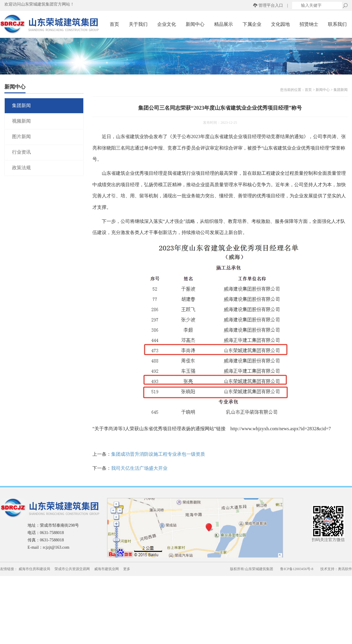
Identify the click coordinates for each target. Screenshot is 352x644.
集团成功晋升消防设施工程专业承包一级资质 (158, 454)
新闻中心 (195, 24)
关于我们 (138, 24)
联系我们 (337, 24)
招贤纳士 (309, 24)
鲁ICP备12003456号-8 (297, 569)
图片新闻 (21, 137)
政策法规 (21, 168)
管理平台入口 (271, 5)
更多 (127, 569)
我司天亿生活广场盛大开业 (139, 468)
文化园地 (280, 24)
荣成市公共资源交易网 (72, 569)
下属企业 (252, 24)
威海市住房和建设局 (34, 569)
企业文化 (167, 24)
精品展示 (224, 24)
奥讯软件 (345, 569)
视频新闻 (21, 121)
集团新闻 (21, 105)
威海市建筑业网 (106, 569)
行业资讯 (21, 152)
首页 (114, 24)
